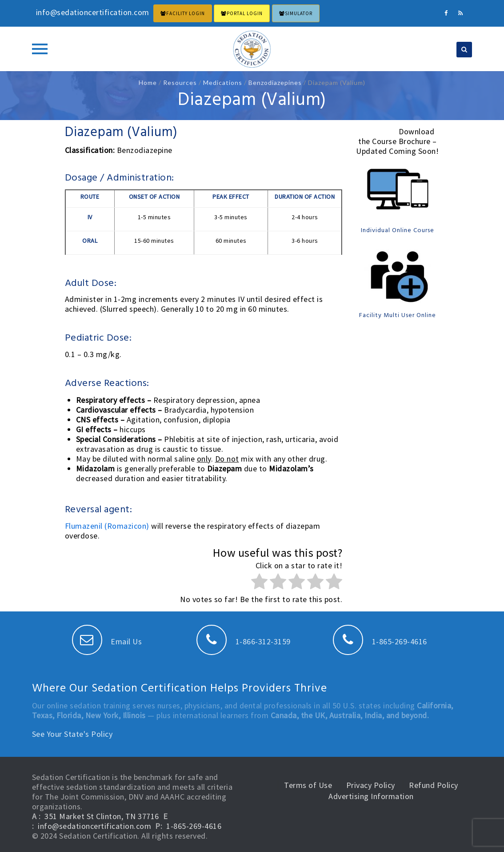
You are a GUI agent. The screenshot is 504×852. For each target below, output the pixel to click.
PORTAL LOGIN (242, 13)
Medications (223, 82)
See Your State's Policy (72, 734)
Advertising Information (371, 796)
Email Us (107, 641)
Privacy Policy (371, 785)
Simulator (296, 13)
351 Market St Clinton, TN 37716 (102, 816)
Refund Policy (434, 785)
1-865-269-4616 (380, 641)
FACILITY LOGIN (183, 13)
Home (148, 82)
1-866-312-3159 (244, 641)
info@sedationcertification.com (94, 826)
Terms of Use (308, 785)
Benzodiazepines (275, 82)
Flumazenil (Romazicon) (108, 526)
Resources (180, 82)
